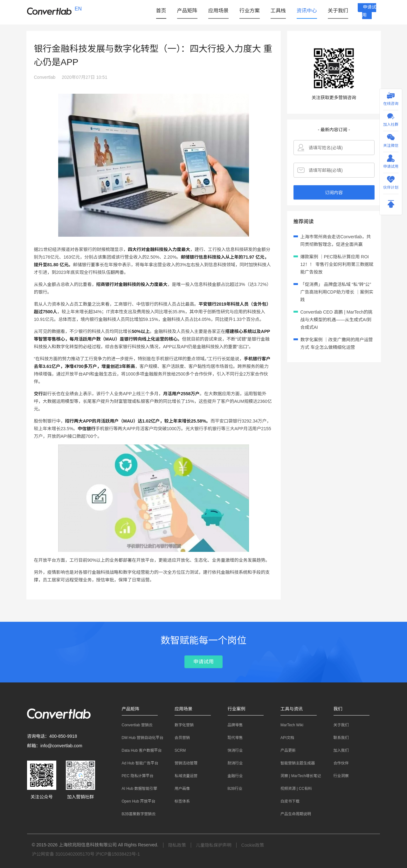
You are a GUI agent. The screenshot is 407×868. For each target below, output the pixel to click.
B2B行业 (232, 789)
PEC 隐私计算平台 (135, 776)
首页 (159, 10)
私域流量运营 (183, 776)
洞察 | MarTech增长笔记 (298, 776)
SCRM (177, 750)
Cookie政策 (253, 845)
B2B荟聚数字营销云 (136, 814)
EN (78, 9)
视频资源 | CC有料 (293, 789)
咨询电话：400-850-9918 (52, 736)
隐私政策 (177, 845)
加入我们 (338, 750)
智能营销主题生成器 (294, 763)
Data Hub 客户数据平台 (139, 750)
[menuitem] (159, 11)
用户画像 (179, 789)
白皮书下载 (287, 801)
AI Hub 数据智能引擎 (136, 789)
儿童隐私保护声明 (214, 845)
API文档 (284, 738)
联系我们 (338, 738)
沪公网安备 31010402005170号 (63, 854)
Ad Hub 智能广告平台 (137, 763)
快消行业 (232, 750)
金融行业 (232, 776)
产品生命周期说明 (293, 814)
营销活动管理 (183, 763)
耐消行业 (232, 763)
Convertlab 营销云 (134, 725)
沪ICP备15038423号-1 (118, 854)
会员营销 (179, 738)
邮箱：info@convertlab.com (55, 746)
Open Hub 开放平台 (135, 801)
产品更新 (285, 750)
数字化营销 (181, 725)
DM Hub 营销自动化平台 (139, 738)
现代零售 (232, 738)
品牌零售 (232, 725)
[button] (185, 10)
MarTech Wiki (289, 725)
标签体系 (179, 801)
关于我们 (338, 725)
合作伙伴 (338, 763)
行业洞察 (338, 776)
